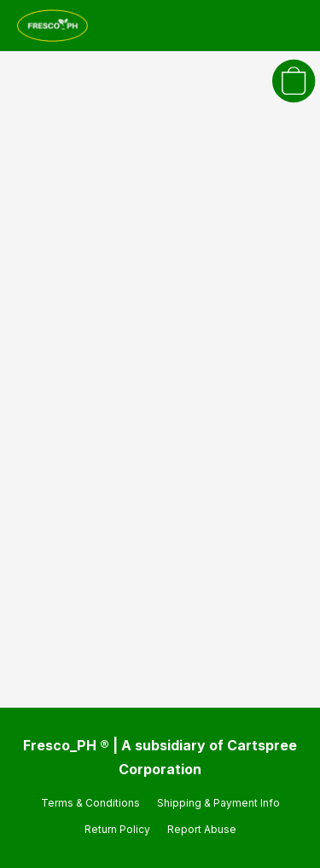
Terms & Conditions (90, 803)
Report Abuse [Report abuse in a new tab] (202, 829)
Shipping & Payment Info (218, 803)
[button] (54, 26)
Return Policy (117, 829)
